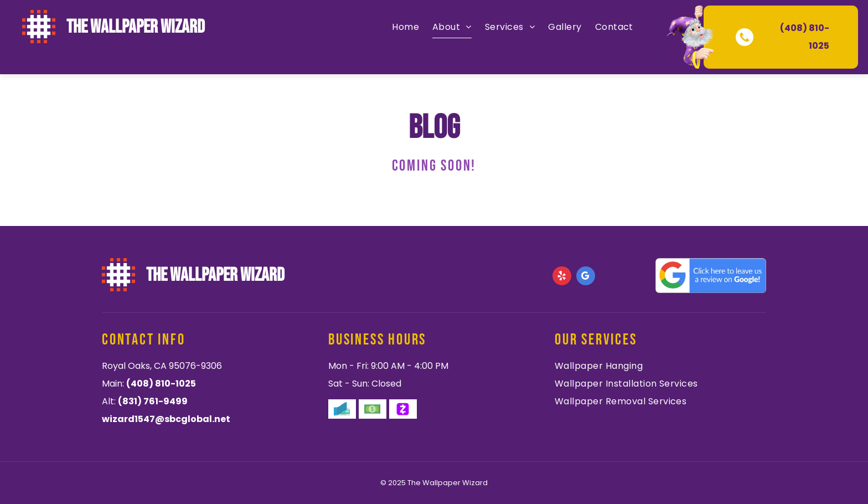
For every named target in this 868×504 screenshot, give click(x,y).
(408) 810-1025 (161, 384)
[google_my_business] (586, 277)
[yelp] (562, 277)
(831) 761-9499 (153, 401)
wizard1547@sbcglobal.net (166, 419)
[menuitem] (405, 27)
